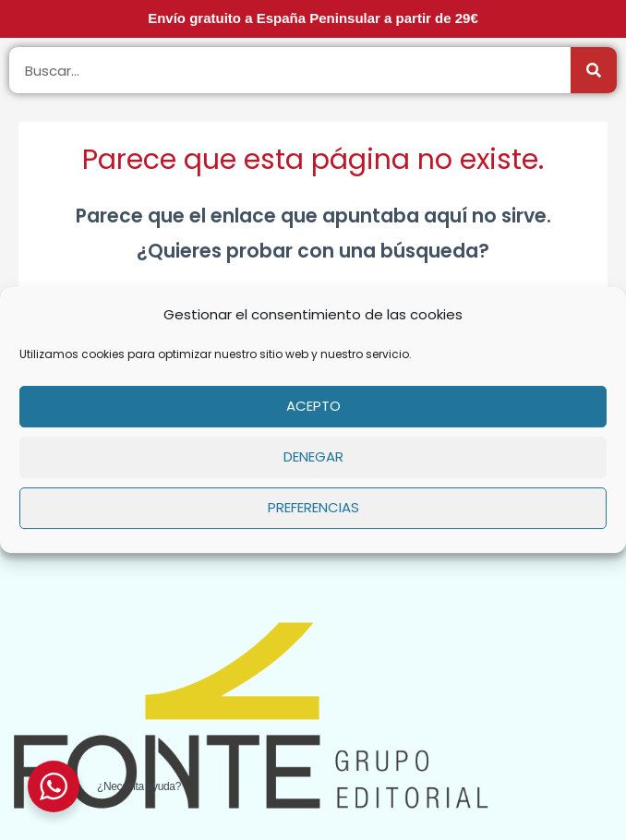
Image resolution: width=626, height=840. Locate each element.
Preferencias (313, 507)
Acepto (313, 406)
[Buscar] (594, 70)
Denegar (313, 456)
